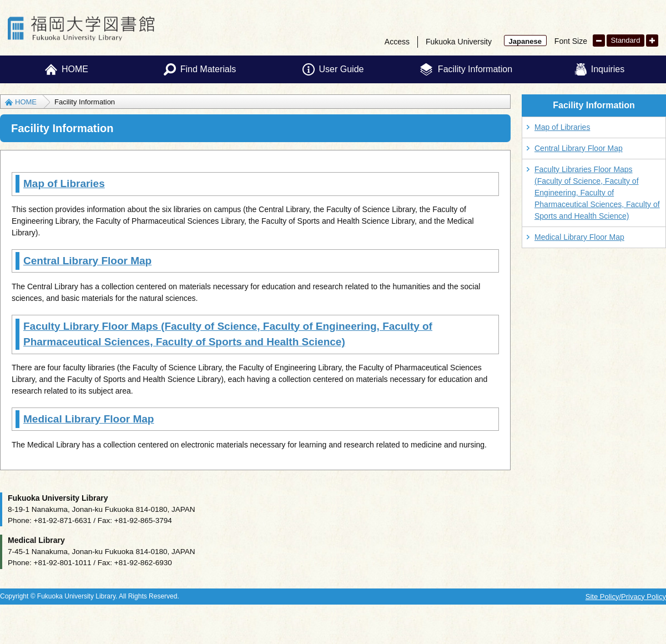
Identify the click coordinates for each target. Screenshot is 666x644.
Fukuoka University (459, 42)
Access (397, 42)
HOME (26, 102)
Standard (626, 40)
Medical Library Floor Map (89, 419)
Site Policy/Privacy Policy (626, 597)
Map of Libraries (64, 183)
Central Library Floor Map (87, 261)
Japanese (525, 41)
